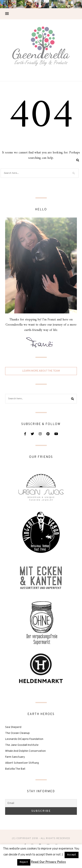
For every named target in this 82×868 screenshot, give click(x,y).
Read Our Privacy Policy (48, 862)
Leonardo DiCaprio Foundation (24, 739)
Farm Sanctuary (15, 757)
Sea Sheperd (13, 727)
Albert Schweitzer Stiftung (22, 763)
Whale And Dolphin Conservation (25, 751)
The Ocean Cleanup (17, 733)
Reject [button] (24, 862)
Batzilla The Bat (15, 769)
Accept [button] (72, 855)
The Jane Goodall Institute (22, 745)
